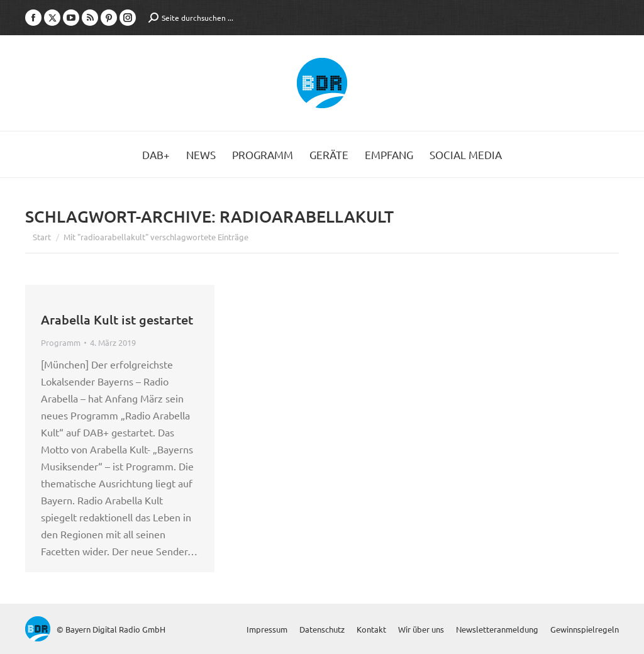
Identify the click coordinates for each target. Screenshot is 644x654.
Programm (61, 342)
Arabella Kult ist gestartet (117, 319)
